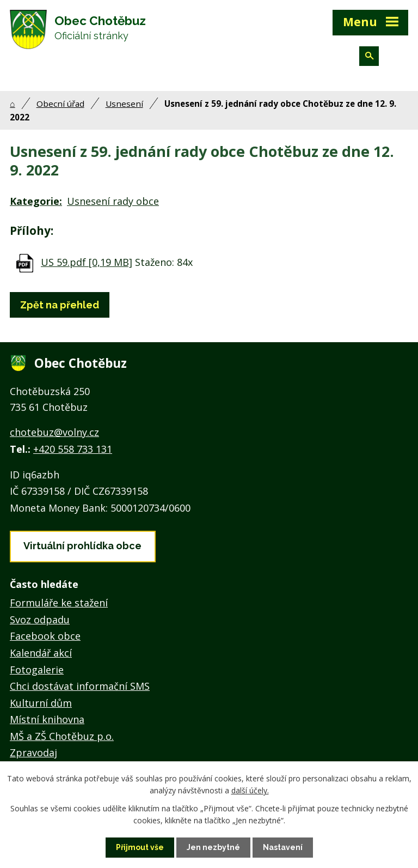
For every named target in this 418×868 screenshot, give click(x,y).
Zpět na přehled (60, 305)
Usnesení (124, 104)
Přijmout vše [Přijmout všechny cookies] (140, 847)
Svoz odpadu (40, 620)
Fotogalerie (37, 670)
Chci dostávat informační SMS (80, 686)
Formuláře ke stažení (59, 603)
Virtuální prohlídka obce (82, 546)
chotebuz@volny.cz (54, 432)
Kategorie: (36, 201)
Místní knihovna (47, 719)
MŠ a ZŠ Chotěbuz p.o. (62, 736)
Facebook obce (45, 636)
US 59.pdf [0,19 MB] (87, 262)
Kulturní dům (41, 703)
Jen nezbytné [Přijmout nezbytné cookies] (213, 847)
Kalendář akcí (41, 653)
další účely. (250, 790)
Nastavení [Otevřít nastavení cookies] (283, 847)
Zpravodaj (33, 752)
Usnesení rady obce (113, 201)
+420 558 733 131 (73, 449)
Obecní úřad (60, 104)
